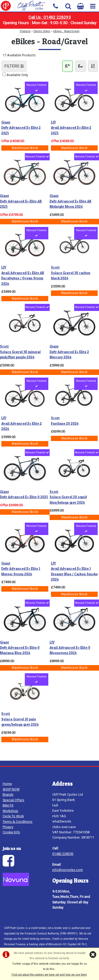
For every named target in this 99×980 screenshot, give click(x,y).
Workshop (10, 811)
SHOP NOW (11, 789)
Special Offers (13, 800)
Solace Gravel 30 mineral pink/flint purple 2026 (20, 352)
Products (25, 31)
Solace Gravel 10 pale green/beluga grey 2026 (20, 719)
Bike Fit (8, 805)
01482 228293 (63, 854)
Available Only (17, 75)
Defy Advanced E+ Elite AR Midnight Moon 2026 (70, 201)
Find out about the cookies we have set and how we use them (49, 975)
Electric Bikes (42, 31)
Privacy (8, 827)
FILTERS (14, 66)
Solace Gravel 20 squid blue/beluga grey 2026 (68, 497)
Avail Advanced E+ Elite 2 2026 (22, 423)
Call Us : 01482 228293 (50, 17)
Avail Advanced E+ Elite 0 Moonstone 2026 (70, 648)
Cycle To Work (13, 816)
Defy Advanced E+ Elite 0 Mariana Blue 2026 (20, 648)
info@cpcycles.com (68, 870)
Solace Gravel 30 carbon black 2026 (71, 273)
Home (7, 784)
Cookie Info (11, 832)
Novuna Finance (36, 87)
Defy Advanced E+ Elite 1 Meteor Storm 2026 (21, 569)
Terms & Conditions (18, 822)
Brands (8, 795)
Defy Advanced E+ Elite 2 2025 (21, 128)
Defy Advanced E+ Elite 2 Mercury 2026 (69, 352)
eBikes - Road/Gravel (66, 31)
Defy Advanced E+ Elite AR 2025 (21, 201)
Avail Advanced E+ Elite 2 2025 (71, 128)
